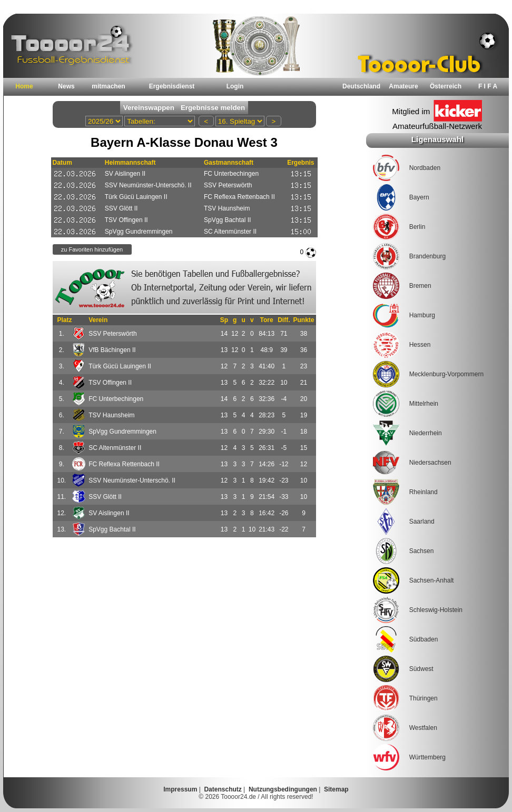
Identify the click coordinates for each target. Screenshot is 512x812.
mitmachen (108, 86)
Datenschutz (223, 789)
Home (24, 86)
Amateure (403, 86)
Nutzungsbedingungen (283, 789)
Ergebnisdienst (172, 86)
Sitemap (336, 789)
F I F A (488, 86)
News (66, 86)
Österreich (446, 86)
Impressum (180, 789)
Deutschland (361, 86)
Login (235, 86)
